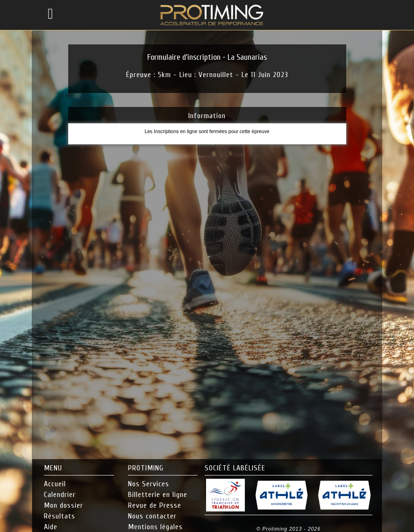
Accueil (55, 484)
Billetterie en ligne (158, 495)
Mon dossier (64, 505)
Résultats (60, 516)
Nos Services (149, 484)
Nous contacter (152, 516)
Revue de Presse (155, 505)
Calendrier (60, 495)
